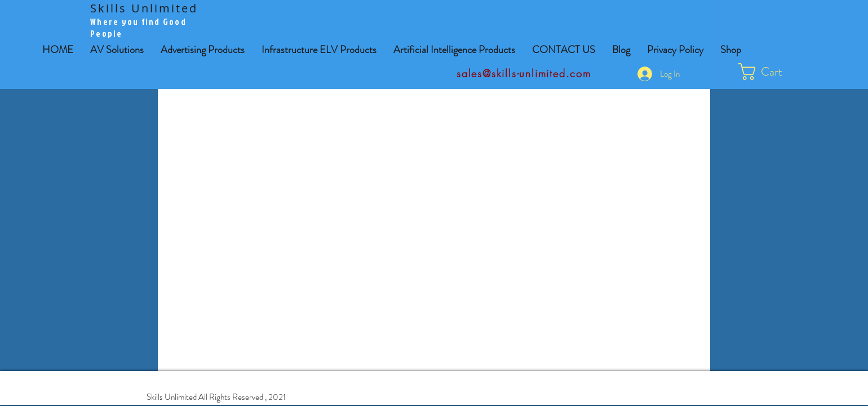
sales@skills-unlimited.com (524, 73)
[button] (203, 50)
